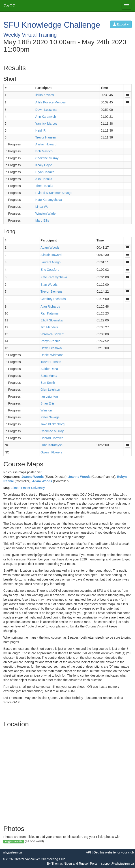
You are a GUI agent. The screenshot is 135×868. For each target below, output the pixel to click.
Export (121, 24)
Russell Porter (89, 864)
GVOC (10, 6)
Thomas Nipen (62, 864)
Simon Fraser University (28, 488)
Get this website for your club (114, 852)
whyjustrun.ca (12, 852)
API (88, 852)
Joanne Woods (33, 477)
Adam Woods (42, 481)
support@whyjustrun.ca (117, 864)
